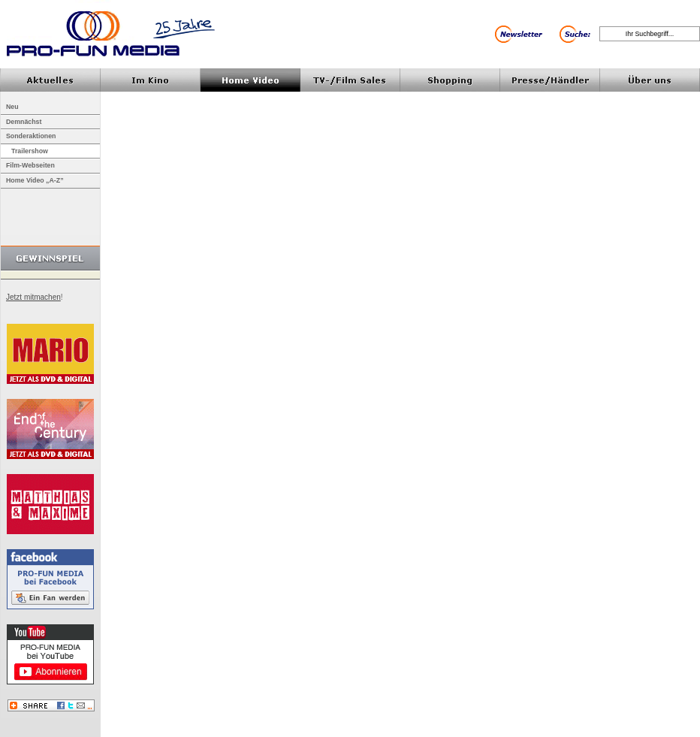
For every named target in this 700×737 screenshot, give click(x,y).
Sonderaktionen (31, 136)
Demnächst (24, 122)
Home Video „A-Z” (35, 180)
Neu (12, 107)
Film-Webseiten (30, 165)
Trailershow (30, 151)
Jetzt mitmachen (33, 297)
